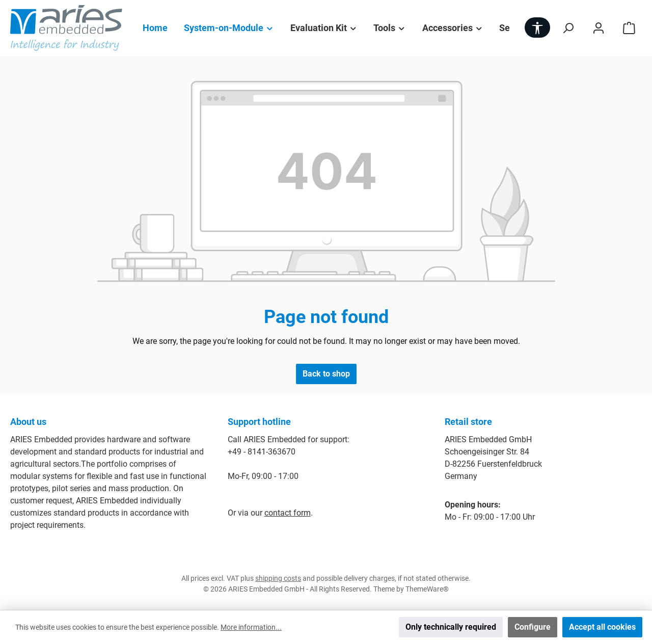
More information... (251, 627)
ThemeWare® (427, 589)
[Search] (568, 28)
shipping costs (278, 578)
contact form (288, 513)
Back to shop (326, 374)
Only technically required (451, 627)
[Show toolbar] (537, 28)
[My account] (599, 28)
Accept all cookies (602, 627)
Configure (533, 627)
